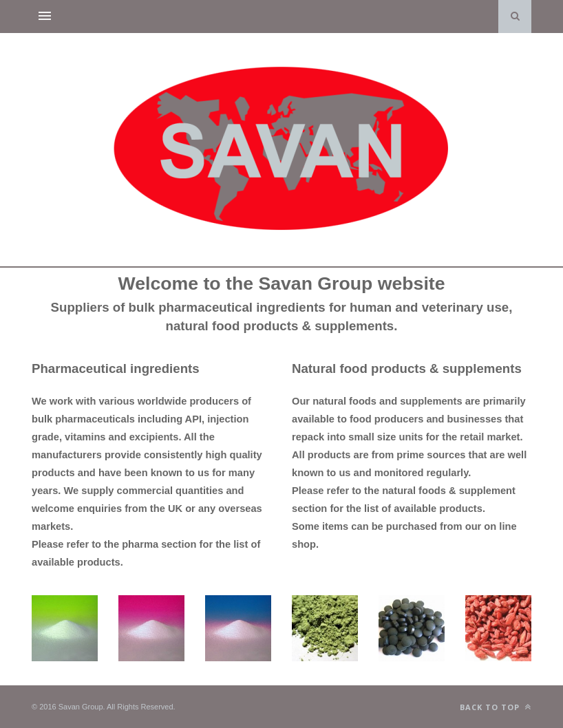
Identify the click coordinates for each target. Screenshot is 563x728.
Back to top (496, 707)
